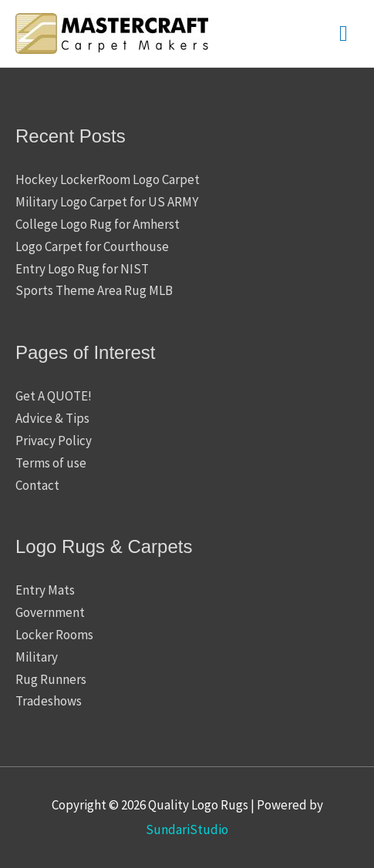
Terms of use (51, 463)
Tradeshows (49, 701)
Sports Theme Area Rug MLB (94, 290)
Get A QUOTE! (54, 396)
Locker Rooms (54, 635)
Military (37, 657)
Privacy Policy (54, 441)
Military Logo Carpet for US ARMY (107, 202)
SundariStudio (187, 829)
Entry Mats (45, 590)
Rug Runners (51, 679)
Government (50, 612)
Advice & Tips (52, 418)
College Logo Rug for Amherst (98, 224)
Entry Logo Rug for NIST (82, 269)
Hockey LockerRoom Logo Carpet (108, 179)
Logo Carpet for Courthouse (92, 246)
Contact (37, 485)
